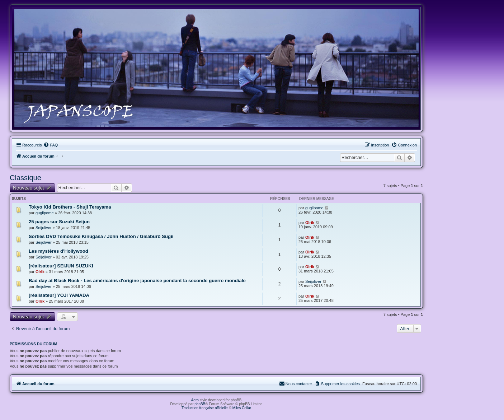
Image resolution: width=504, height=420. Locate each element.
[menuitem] (51, 145)
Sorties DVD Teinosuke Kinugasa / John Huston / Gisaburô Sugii (101, 236)
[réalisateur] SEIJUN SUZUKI (61, 266)
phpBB (200, 404)
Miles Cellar (242, 408)
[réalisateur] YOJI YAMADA (59, 295)
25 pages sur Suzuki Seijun (59, 222)
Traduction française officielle (205, 408)
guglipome (45, 213)
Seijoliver (44, 228)
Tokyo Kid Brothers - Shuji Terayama (70, 207)
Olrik (310, 223)
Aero (195, 400)
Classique (25, 178)
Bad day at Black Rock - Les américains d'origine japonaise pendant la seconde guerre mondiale (137, 281)
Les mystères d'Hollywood (58, 251)
